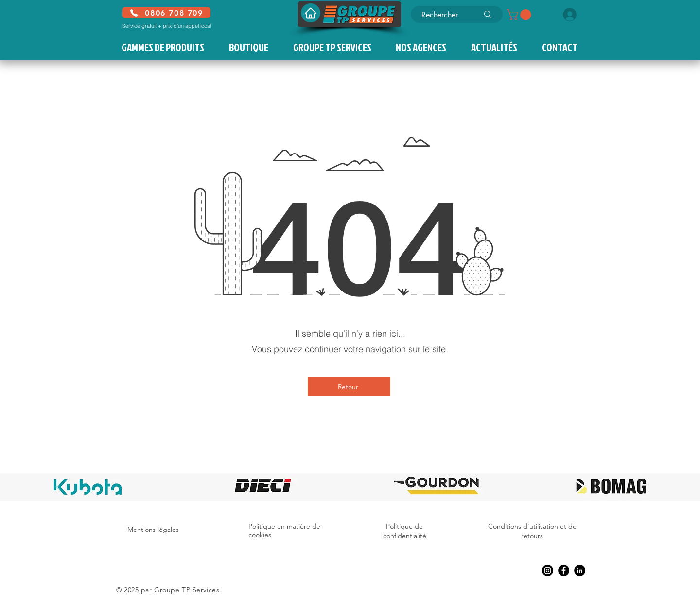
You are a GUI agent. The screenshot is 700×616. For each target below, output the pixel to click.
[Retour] (349, 387)
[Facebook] (564, 571)
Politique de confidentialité (405, 531)
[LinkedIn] (580, 571)
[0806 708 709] (166, 13)
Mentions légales (153, 530)
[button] (520, 15)
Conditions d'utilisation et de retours (532, 531)
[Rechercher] (443, 15)
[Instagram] (548, 571)
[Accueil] (311, 13)
